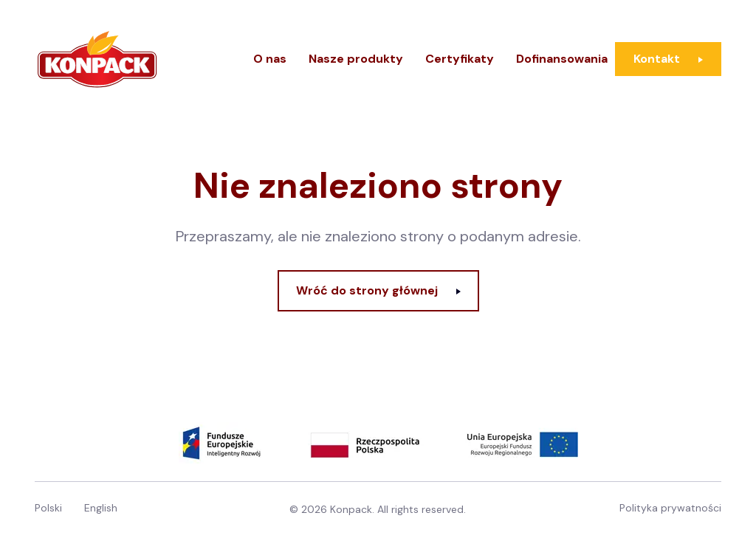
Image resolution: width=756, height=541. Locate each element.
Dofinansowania (562, 59)
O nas (270, 59)
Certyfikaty (460, 59)
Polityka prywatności (670, 508)
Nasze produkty (356, 59)
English (101, 508)
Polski (48, 508)
